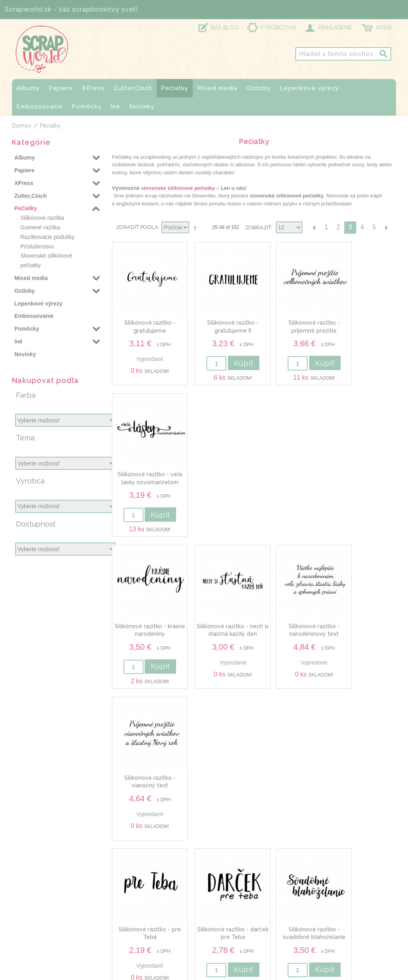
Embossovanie (40, 106)
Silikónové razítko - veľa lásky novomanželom (363, 321)
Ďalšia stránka (386, 228)
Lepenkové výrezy (309, 88)
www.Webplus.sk (226, 974)
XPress (93, 88)
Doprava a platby (331, 902)
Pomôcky (87, 106)
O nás (315, 883)
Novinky (142, 106)
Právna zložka (327, 947)
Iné (115, 106)
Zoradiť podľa (137, 227)
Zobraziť (258, 228)
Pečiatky (175, 88)
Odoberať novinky (202, 807)
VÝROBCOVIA (278, 28)
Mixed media (217, 88)
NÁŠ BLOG (225, 28)
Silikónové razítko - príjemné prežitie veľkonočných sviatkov (290, 321)
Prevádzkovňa (327, 911)
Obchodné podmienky (339, 921)
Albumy (28, 88)
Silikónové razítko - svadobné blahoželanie (290, 605)
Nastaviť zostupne (196, 228)
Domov (22, 126)
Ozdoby (259, 88)
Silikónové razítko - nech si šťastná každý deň (218, 463)
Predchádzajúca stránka (314, 228)
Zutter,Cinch (133, 88)
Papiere (61, 88)
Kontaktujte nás (329, 892)
